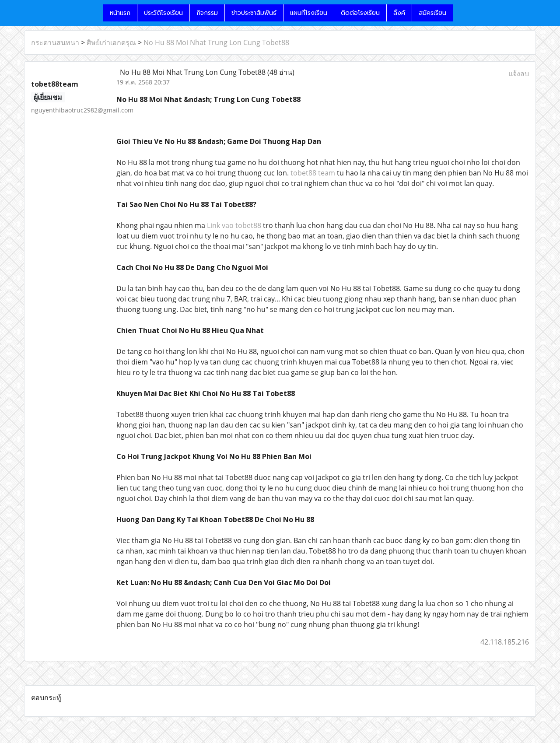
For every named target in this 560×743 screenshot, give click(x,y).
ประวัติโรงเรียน (163, 13)
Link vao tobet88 (234, 225)
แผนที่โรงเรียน (309, 13)
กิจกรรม (207, 13)
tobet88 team (313, 173)
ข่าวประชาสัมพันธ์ (254, 13)
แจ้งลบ (519, 74)
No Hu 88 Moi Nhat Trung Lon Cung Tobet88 (216, 42)
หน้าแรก (120, 13)
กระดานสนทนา (55, 42)
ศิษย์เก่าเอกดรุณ (111, 42)
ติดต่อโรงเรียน (360, 13)
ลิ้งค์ (399, 13)
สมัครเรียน (432, 13)
